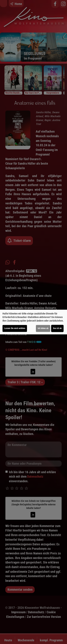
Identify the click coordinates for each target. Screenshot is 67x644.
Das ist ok (57, 328)
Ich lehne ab (43, 328)
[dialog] (33, 322)
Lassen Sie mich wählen (15, 328)
